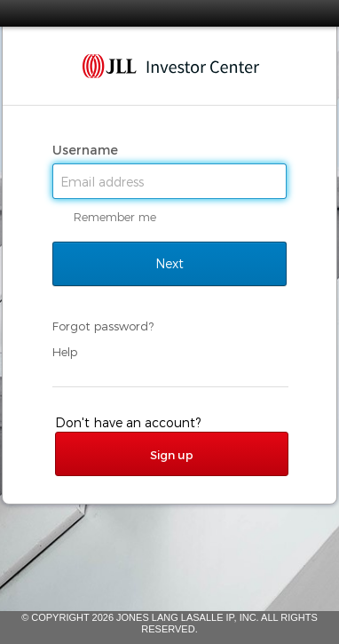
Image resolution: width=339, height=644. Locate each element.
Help (65, 352)
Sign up (172, 455)
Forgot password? (103, 326)
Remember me (115, 217)
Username (87, 150)
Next (169, 264)
